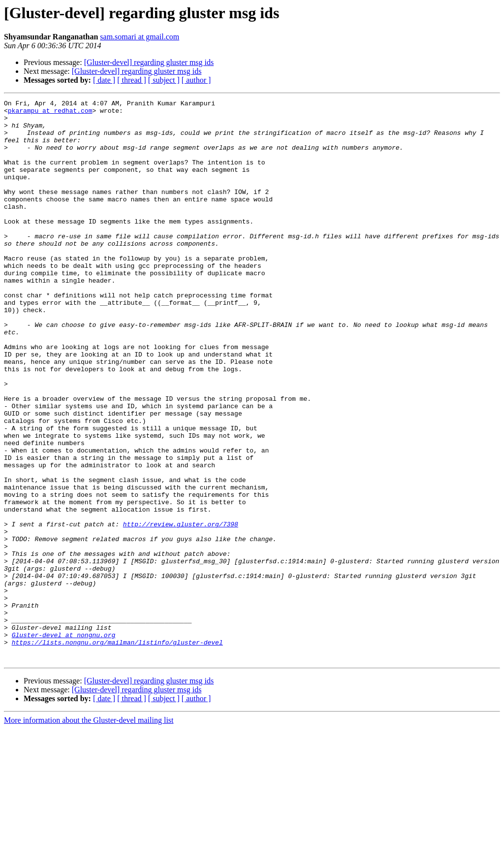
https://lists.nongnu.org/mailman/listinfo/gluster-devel (117, 751)
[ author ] (196, 80)
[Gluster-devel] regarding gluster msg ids (149, 62)
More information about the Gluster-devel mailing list (89, 832)
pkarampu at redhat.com (50, 113)
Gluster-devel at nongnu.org (64, 743)
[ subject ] (164, 80)
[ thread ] (132, 80)
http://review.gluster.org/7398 (181, 610)
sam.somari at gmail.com (140, 37)
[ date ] (104, 80)
